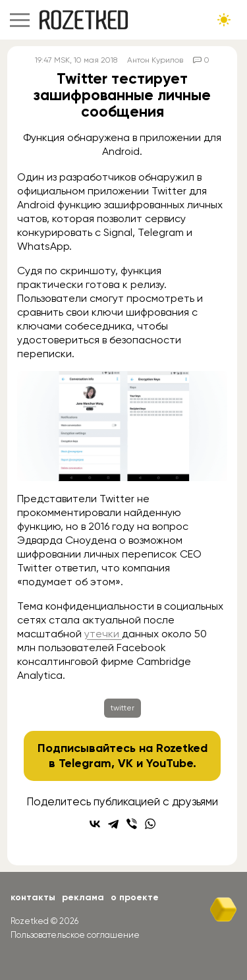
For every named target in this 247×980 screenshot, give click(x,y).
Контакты (33, 897)
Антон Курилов (155, 60)
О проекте (135, 897)
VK (125, 763)
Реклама (83, 897)
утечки (103, 634)
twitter (123, 708)
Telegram (85, 763)
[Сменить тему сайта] (224, 20)
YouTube (170, 763)
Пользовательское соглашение (75, 935)
